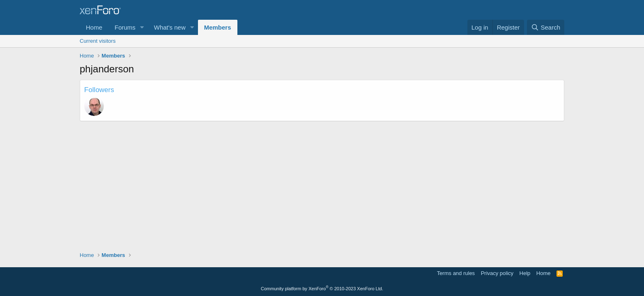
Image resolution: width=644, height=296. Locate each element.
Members (218, 27)
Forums (125, 27)
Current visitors (98, 41)
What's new (170, 27)
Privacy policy (497, 273)
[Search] (546, 27)
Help (525, 273)
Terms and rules (456, 273)
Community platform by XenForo (322, 289)
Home (94, 27)
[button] (142, 27)
